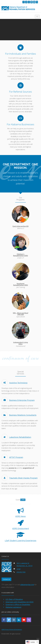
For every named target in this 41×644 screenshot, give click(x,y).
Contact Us (6, 579)
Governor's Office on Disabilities (18, 605)
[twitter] (26, 2)
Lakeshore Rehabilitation (16, 437)
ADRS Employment (21, 528)
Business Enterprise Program (18, 400)
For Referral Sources (20, 92)
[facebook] (24, 2)
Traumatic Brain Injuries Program (20, 478)
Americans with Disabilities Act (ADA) (20, 602)
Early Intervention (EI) (21, 226)
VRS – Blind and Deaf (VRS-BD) (21, 314)
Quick (20, 500)
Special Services (20, 373)
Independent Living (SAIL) (21, 343)
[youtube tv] (37, 2)
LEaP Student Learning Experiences (21, 541)
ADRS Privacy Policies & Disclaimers (12, 630)
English (31, 642)
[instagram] (29, 2)
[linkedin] (32, 2)
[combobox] (32, 642)
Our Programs (20, 199)
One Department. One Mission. (20, 166)
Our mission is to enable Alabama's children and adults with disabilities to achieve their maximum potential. (20, 178)
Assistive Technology (15, 383)
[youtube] (34, 2)
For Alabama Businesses (20, 124)
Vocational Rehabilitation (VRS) (21, 284)
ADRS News (20, 516)
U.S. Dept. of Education (14, 599)
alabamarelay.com (27, 585)
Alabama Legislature (13, 607)
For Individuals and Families (21, 54)
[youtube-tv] (29, 620)
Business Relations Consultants (19, 415)
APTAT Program (12, 457)
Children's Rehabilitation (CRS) (20, 255)
